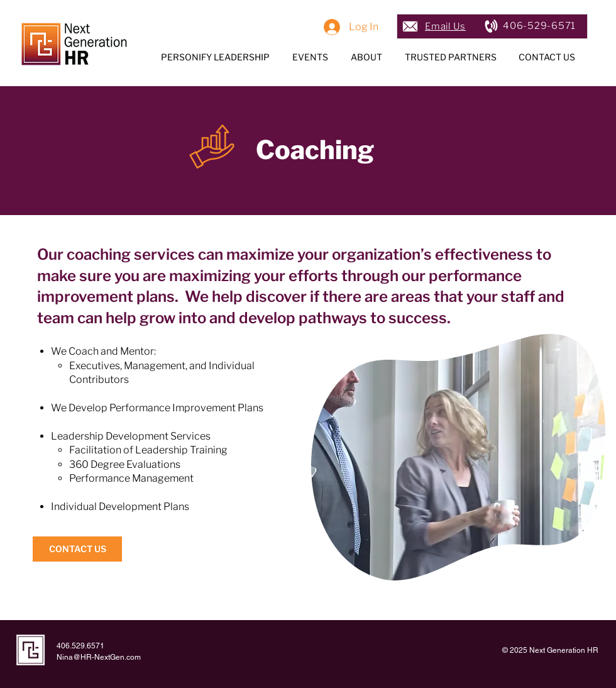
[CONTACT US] (77, 549)
